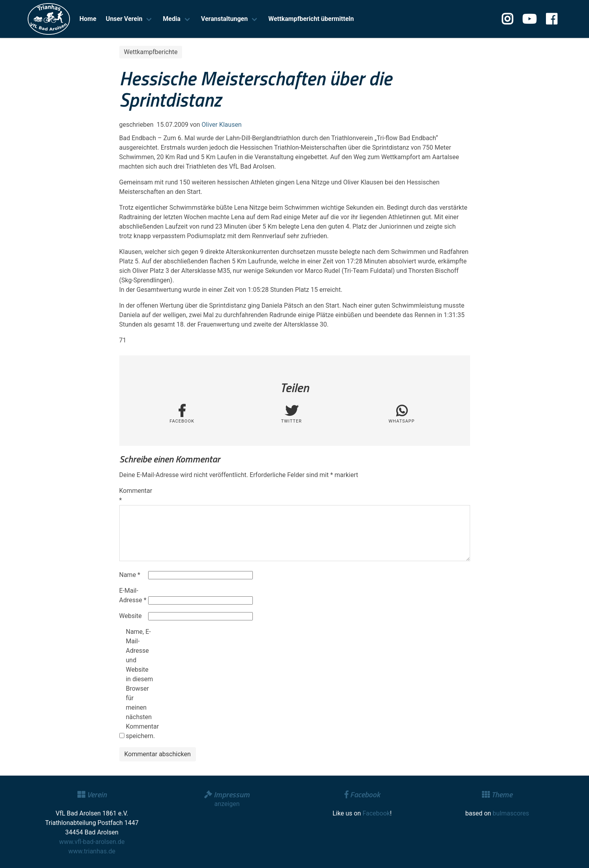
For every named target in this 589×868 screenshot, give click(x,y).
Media (171, 19)
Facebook (376, 813)
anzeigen (227, 804)
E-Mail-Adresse (133, 595)
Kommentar (133, 495)
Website (131, 616)
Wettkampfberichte (151, 52)
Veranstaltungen (224, 19)
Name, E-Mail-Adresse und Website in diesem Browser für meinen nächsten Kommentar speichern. (139, 684)
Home (88, 19)
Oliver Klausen (221, 125)
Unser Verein (124, 19)
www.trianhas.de (92, 851)
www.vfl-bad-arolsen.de (92, 842)
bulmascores (511, 813)
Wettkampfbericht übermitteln (311, 19)
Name (130, 575)
